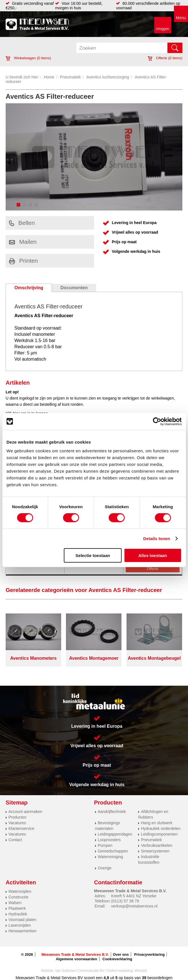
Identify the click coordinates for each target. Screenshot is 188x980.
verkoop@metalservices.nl (134, 906)
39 (144, 978)
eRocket (141, 971)
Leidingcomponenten (159, 834)
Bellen (22, 223)
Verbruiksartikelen (157, 845)
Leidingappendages (115, 834)
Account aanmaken (25, 812)
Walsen (15, 903)
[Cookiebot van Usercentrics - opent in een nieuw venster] (157, 421)
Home (49, 77)
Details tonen (157, 538)
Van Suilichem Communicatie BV (80, 971)
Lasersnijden (20, 925)
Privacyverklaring (149, 954)
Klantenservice (21, 828)
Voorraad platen (22, 920)
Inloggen (163, 29)
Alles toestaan (153, 555)
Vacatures (17, 823)
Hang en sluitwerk (157, 823)
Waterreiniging (110, 857)
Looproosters (109, 840)
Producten (17, 817)
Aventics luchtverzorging (108, 77)
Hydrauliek (18, 914)
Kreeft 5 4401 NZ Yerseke (134, 896)
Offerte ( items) (165, 58)
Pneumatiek (70, 77)
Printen (24, 261)
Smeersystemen (155, 851)
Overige (105, 868)
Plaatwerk (17, 908)
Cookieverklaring (118, 959)
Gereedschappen (113, 851)
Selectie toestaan (93, 555)
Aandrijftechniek (112, 812)
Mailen (23, 242)
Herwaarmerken (23, 931)
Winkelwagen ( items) (28, 58)
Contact (15, 840)
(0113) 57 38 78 (125, 901)
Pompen (105, 845)
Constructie (18, 897)
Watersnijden (20, 891)
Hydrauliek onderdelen (161, 828)
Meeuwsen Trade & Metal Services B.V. (75, 954)
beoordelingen (159, 978)
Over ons (121, 954)
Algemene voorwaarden (77, 959)
